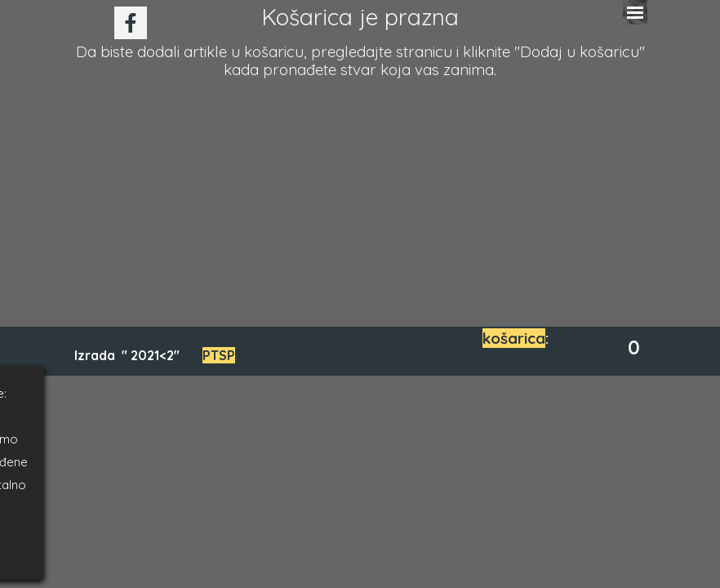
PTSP (219, 355)
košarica (514, 338)
